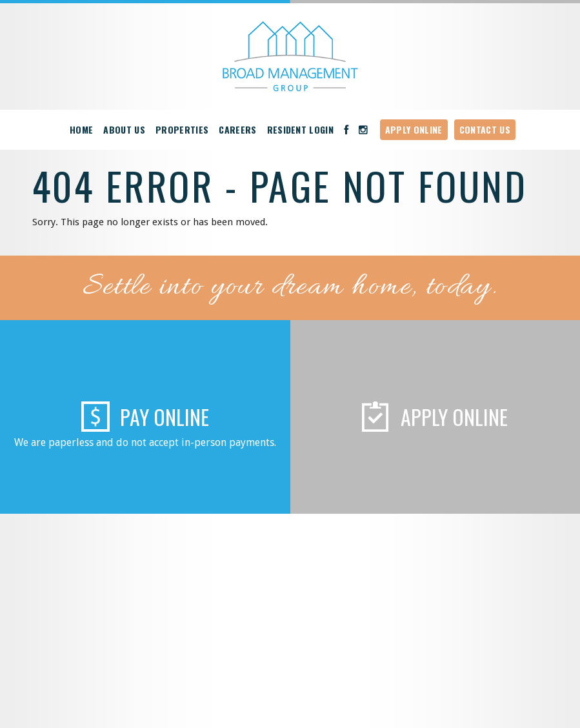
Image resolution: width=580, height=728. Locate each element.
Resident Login (301, 129)
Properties (182, 129)
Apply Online (414, 129)
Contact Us (485, 129)
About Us (124, 129)
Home (81, 129)
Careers (237, 129)
